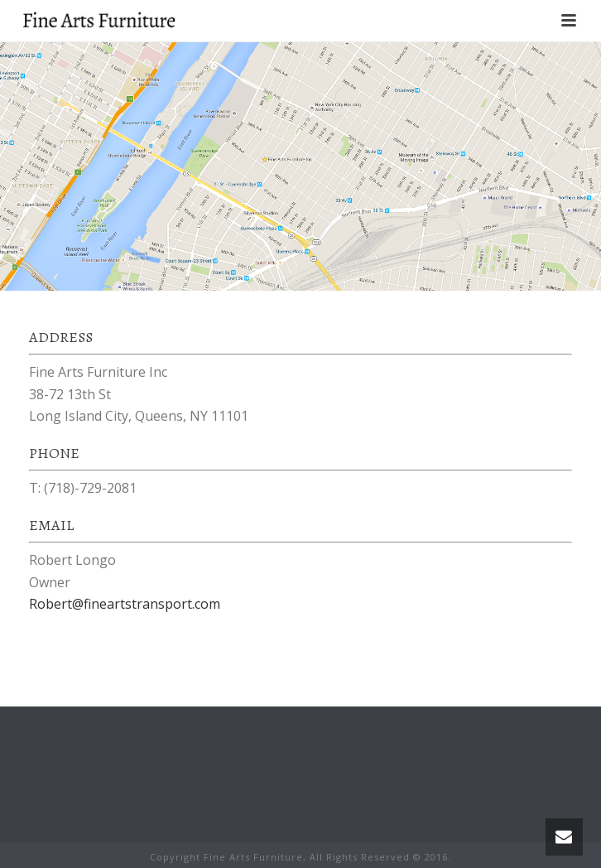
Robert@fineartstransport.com (125, 604)
